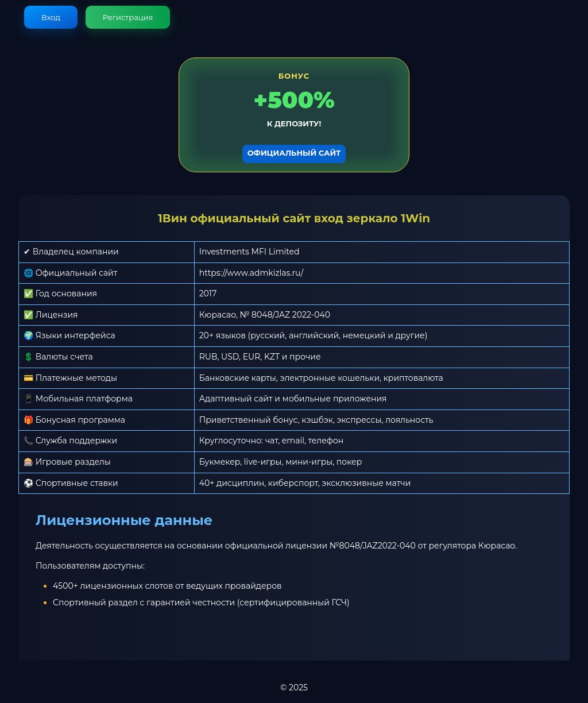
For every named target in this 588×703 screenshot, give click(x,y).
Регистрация (128, 17)
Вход (51, 17)
